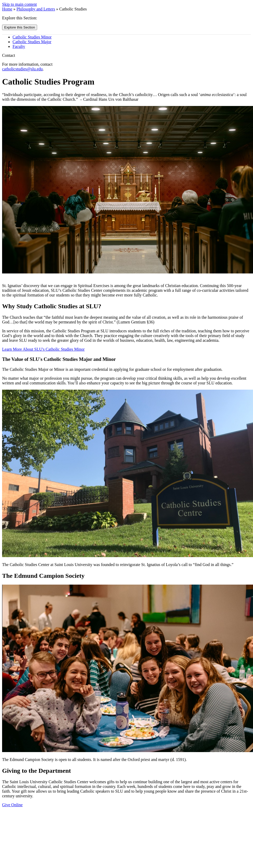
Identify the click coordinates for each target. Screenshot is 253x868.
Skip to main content (19, 4)
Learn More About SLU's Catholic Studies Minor (43, 349)
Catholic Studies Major (32, 42)
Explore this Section (20, 27)
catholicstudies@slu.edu (22, 69)
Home (7, 9)
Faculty (19, 46)
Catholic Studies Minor (32, 37)
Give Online (12, 805)
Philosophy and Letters (36, 9)
